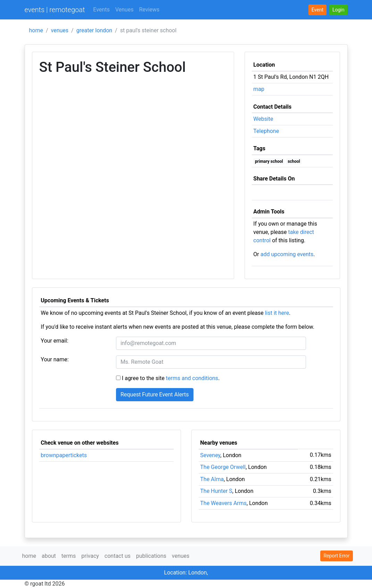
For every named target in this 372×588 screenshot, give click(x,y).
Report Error (336, 556)
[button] (338, 10)
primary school (269, 161)
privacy (90, 556)
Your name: (55, 359)
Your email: (54, 341)
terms (69, 556)
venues (60, 30)
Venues (125, 10)
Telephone (266, 131)
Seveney (210, 455)
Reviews (149, 10)
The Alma (212, 479)
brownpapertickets (64, 455)
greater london (94, 30)
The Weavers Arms (223, 503)
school (294, 161)
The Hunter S (216, 491)
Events (101, 10)
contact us (118, 556)
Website (263, 119)
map (259, 89)
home (36, 30)
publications (151, 556)
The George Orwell (223, 467)
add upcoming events (287, 254)
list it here (277, 313)
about (49, 556)
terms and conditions (192, 378)
